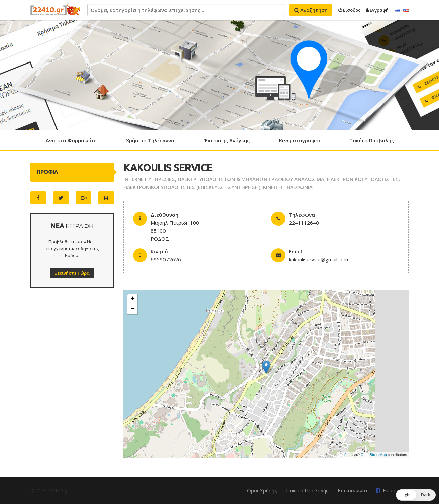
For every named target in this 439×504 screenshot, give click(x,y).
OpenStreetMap (374, 455)
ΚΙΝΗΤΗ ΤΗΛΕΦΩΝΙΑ (288, 187)
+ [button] (133, 299)
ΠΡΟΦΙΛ (47, 172)
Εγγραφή (377, 10)
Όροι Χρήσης (262, 490)
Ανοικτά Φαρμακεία (70, 140)
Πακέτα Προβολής (372, 140)
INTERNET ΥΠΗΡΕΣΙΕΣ (149, 179)
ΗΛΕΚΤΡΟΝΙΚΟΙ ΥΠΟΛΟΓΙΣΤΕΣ (363, 179)
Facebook (394, 490)
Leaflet (344, 455)
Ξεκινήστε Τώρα (72, 273)
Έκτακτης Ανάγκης (227, 140)
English (406, 11)
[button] (416, 495)
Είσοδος (349, 10)
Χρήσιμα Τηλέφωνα (150, 140)
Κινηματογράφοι (300, 140)
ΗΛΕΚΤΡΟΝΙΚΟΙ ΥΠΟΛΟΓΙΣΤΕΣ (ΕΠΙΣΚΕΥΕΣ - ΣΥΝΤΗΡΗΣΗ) (192, 187)
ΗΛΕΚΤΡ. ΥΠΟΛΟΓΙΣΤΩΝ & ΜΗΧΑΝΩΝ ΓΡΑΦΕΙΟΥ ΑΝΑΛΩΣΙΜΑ (251, 179)
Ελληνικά (398, 11)
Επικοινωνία (352, 490)
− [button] (133, 309)
